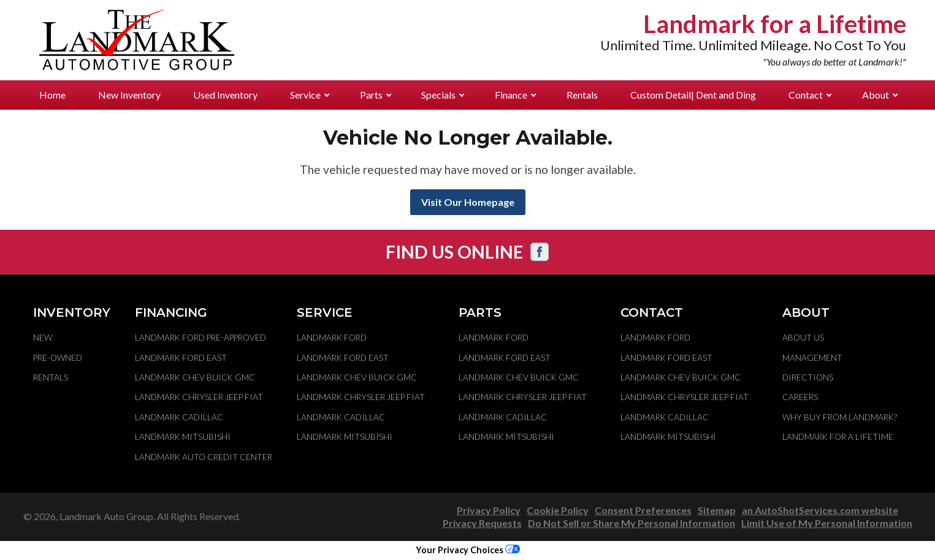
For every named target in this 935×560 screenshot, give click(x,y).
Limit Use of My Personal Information (827, 523)
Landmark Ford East (181, 358)
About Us (803, 338)
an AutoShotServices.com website (820, 510)
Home (52, 95)
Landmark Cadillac (179, 417)
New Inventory (129, 95)
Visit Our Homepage (468, 202)
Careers (800, 397)
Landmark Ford (332, 338)
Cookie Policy (558, 510)
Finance (515, 95)
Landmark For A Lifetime (838, 437)
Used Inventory (225, 95)
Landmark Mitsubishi (183, 437)
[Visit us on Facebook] (540, 252)
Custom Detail (693, 95)
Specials (443, 95)
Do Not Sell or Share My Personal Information (632, 523)
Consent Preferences (643, 510)
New (43, 338)
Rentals (582, 95)
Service (310, 95)
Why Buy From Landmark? (840, 417)
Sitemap (717, 510)
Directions (808, 377)
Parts (376, 95)
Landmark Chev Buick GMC (195, 377)
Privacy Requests (482, 523)
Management (812, 358)
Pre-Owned (58, 358)
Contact (810, 95)
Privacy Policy (489, 510)
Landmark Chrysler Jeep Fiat (199, 397)
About (880, 95)
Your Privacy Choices (468, 550)
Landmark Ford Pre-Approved (200, 338)
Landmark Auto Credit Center (204, 457)
